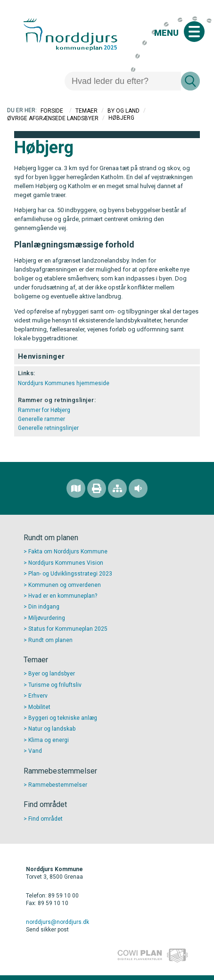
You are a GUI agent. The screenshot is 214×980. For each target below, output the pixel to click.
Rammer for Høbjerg (44, 410)
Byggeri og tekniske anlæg (63, 718)
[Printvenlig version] (97, 488)
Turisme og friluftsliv (55, 685)
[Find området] (76, 488)
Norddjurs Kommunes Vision (66, 563)
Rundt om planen (50, 640)
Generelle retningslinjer (48, 428)
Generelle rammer (41, 419)
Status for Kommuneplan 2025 (68, 629)
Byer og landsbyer (52, 674)
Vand (35, 751)
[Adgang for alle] (138, 488)
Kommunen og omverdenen (65, 585)
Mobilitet (39, 707)
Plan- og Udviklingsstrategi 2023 (70, 574)
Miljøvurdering (47, 618)
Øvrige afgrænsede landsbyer (53, 118)
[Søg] (123, 81)
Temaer (86, 111)
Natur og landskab (52, 729)
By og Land (123, 111)
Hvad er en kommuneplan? (63, 596)
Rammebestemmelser (58, 785)
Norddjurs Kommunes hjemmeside (64, 383)
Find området (45, 819)
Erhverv (38, 696)
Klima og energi (49, 740)
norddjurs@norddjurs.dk (58, 922)
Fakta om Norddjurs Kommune (68, 552)
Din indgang (44, 607)
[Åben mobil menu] (194, 32)
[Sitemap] (117, 488)
